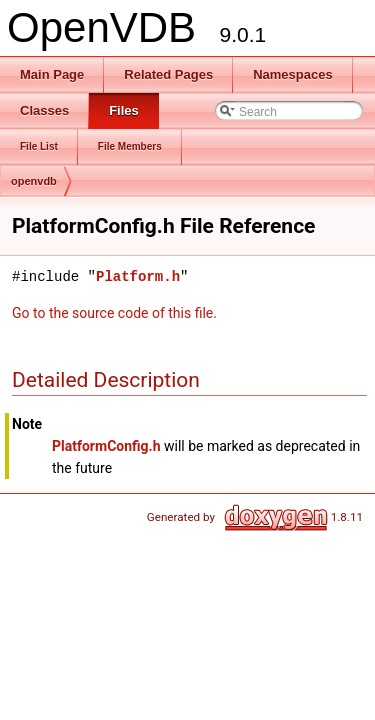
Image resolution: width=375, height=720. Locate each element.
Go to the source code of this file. (114, 313)
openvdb (34, 181)
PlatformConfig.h (106, 446)
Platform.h (138, 276)
